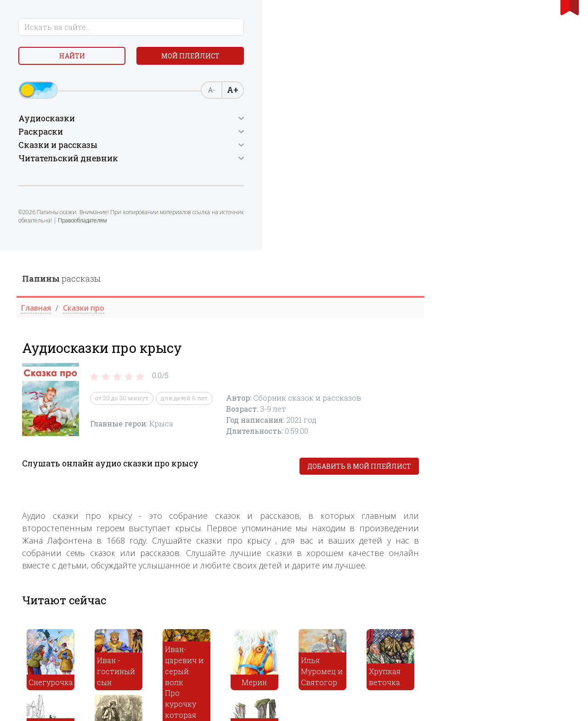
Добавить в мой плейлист (506, 216)
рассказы (208, 28)
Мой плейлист (74, 81)
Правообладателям (47, 258)
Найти (73, 60)
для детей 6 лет (331, 148)
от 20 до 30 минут (269, 148)
